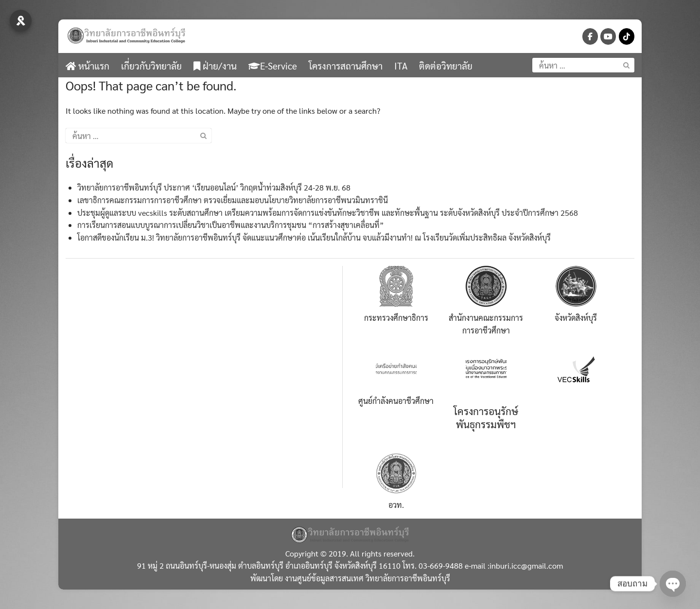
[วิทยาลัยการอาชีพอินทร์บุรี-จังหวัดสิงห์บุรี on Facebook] (590, 36)
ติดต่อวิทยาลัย (446, 66)
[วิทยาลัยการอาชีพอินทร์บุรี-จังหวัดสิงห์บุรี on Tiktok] (627, 36)
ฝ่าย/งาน (215, 66)
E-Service (273, 66)
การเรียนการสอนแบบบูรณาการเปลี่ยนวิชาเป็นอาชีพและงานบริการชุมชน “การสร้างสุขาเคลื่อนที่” (231, 225)
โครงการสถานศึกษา (346, 66)
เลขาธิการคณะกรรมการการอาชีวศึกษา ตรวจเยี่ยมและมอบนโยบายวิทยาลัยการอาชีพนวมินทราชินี (233, 200)
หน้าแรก (87, 66)
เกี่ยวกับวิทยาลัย (151, 66)
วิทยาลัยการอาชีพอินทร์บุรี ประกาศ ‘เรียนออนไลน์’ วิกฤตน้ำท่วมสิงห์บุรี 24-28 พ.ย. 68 (214, 187)
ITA (401, 66)
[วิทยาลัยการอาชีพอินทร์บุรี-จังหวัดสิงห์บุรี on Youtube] (608, 36)
